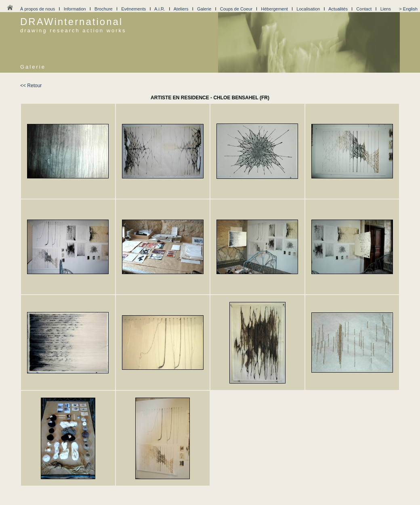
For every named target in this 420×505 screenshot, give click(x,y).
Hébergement (274, 9)
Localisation (308, 9)
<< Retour (31, 86)
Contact (364, 9)
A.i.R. (160, 9)
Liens (386, 9)
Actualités (338, 9)
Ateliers (181, 9)
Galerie (204, 9)
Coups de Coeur (236, 9)
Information (75, 9)
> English (408, 9)
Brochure (104, 9)
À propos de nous (38, 9)
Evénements (133, 9)
